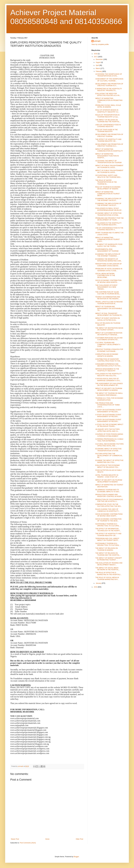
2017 (96, 57)
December (100, 59)
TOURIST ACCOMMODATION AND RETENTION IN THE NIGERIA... (108, 298)
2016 (96, 587)
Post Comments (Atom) (28, 843)
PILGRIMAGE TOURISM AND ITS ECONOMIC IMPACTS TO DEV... (108, 491)
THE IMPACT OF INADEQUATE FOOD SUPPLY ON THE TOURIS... (109, 245)
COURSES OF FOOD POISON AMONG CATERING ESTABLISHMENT (109, 435)
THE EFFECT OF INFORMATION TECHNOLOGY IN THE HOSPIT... (108, 530)
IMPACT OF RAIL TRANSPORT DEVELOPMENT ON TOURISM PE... (109, 314)
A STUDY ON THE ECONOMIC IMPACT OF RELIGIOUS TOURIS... (109, 425)
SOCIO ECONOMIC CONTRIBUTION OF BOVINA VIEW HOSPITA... (108, 281)
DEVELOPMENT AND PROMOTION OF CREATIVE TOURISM (109, 135)
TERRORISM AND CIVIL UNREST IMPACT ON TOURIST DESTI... (107, 539)
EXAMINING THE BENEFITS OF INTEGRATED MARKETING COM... (109, 260)
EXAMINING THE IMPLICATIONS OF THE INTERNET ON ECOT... (108, 200)
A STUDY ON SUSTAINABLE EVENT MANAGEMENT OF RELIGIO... (108, 411)
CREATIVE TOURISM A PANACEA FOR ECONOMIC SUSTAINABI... (109, 350)
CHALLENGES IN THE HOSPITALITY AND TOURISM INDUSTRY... (108, 224)
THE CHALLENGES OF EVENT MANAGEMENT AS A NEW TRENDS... (106, 287)
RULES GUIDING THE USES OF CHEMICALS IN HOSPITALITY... (108, 510)
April (97, 65)
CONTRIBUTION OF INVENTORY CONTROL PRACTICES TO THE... (108, 360)
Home (47, 839)
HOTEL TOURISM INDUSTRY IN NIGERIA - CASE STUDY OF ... (107, 476)
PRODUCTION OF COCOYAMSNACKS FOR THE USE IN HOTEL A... (109, 500)
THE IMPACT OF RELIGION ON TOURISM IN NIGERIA (107, 549)
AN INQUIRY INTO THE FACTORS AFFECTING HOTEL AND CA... (107, 430)
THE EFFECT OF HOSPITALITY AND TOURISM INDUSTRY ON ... (108, 140)
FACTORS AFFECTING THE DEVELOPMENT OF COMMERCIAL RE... (109, 456)
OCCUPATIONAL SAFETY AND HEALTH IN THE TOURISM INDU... (109, 176)
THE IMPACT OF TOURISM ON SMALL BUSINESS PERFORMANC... (109, 394)
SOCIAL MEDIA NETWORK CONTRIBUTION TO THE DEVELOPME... (105, 276)
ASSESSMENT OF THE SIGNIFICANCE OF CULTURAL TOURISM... (109, 80)
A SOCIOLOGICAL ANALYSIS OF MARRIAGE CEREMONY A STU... (108, 380)
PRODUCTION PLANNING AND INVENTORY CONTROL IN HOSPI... (109, 496)
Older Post (79, 839)
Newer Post (15, 839)
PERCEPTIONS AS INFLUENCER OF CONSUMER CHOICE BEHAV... (109, 265)
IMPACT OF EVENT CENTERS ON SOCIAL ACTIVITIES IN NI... (108, 319)
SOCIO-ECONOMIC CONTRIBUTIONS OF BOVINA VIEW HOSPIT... (109, 515)
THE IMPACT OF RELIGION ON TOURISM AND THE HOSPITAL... (108, 121)
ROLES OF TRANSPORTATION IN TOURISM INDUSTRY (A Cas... (107, 116)
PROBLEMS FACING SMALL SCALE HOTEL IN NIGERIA (108, 106)
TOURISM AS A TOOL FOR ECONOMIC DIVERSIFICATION (109, 399)
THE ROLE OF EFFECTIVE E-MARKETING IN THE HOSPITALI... (108, 574)
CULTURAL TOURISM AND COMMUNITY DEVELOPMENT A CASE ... (108, 345)
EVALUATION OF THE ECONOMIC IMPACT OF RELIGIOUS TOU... (108, 466)
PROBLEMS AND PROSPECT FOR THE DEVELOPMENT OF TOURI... (110, 219)
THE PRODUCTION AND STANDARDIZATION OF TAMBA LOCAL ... (108, 405)
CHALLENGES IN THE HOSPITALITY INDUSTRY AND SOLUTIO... (108, 375)
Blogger (76, 857)
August (98, 62)
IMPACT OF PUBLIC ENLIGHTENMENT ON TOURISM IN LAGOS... (109, 166)
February (99, 71)
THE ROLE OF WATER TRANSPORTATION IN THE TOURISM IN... (106, 182)
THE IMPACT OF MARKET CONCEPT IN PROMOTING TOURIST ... (109, 559)
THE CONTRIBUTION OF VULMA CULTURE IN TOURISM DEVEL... (108, 293)
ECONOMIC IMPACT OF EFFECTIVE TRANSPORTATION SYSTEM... (108, 214)
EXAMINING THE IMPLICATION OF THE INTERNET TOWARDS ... (108, 255)
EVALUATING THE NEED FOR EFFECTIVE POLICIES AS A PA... (108, 95)
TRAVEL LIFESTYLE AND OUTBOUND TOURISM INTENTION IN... (109, 303)
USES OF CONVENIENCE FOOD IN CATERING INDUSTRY (108, 126)
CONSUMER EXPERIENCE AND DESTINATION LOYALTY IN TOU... (108, 365)
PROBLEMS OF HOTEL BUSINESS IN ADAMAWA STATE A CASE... (109, 270)
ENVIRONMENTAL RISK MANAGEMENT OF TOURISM (107, 250)
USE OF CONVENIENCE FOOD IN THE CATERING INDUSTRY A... (109, 229)
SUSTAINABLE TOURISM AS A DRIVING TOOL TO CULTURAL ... (108, 525)
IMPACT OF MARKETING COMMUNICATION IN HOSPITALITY (109, 150)
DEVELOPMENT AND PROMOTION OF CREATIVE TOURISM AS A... (109, 85)
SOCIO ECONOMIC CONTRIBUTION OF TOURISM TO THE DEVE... (108, 520)
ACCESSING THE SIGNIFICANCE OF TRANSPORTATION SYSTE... (109, 75)
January (99, 583)
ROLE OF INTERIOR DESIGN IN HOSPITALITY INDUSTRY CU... (107, 111)
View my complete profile (100, 44)
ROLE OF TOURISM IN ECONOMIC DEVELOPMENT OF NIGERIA (108, 188)
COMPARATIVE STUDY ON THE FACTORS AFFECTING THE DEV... (109, 505)
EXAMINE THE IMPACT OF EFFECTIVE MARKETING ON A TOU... (109, 461)
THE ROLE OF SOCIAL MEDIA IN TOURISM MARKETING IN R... (107, 578)
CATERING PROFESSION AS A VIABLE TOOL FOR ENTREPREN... (109, 440)
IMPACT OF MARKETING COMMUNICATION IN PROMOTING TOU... (109, 100)
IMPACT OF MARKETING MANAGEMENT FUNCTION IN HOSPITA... (107, 156)
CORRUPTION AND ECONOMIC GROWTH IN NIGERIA (107, 355)
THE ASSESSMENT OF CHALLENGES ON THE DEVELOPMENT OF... (109, 384)
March (98, 68)
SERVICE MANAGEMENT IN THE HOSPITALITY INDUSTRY (107, 370)
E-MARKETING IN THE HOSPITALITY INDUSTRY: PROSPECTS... (109, 90)
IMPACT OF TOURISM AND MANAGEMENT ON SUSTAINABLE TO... (109, 308)
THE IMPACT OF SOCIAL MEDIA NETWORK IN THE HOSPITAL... (108, 569)
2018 (96, 54)
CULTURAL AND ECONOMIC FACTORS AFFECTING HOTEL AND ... (109, 445)
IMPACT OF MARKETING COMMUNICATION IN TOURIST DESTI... (108, 194)
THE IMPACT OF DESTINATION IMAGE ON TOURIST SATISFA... (109, 329)
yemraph (97, 41)
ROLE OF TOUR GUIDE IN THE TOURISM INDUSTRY (106, 131)
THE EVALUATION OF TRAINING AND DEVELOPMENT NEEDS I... (109, 564)
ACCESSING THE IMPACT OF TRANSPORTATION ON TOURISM (108, 162)
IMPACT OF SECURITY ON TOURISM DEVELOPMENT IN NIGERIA (109, 389)
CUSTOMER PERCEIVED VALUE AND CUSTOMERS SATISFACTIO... (109, 339)
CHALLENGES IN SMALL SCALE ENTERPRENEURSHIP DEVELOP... (109, 209)
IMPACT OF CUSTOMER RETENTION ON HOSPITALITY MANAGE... (109, 334)
